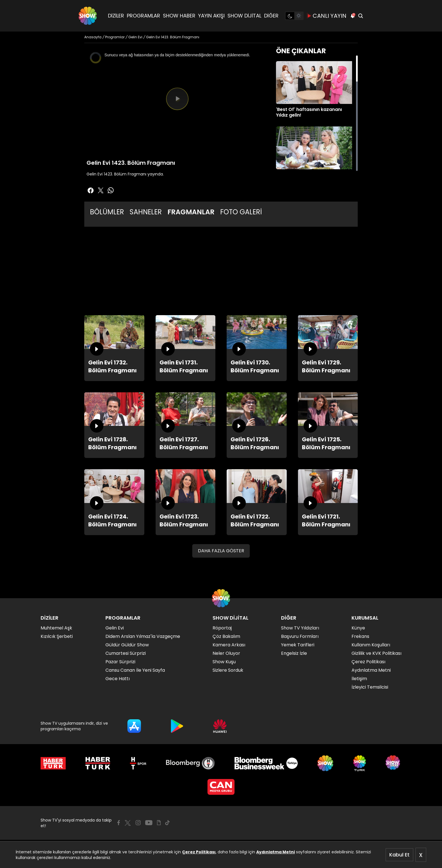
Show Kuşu (224, 662)
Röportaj (222, 628)
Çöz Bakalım (226, 636)
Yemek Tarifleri (298, 645)
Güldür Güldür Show (127, 645)
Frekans (360, 636)
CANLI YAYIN (327, 16)
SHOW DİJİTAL (244, 16)
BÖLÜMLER (107, 212)
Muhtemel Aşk (56, 628)
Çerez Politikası (199, 852)
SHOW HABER (179, 16)
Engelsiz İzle (294, 653)
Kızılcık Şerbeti (57, 636)
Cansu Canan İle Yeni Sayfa (135, 670)
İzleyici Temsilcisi (370, 687)
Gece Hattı (118, 679)
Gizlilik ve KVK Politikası (376, 653)
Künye (358, 628)
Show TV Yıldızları (300, 628)
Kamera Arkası (229, 645)
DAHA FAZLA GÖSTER (221, 551)
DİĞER (271, 16)
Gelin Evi (115, 628)
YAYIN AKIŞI (211, 16)
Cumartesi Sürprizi (126, 653)
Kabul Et (399, 855)
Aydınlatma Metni (276, 852)
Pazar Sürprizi (120, 662)
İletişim (359, 679)
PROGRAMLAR (143, 16)
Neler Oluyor (226, 653)
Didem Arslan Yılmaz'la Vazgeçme (143, 636)
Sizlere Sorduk (228, 670)
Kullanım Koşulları (371, 645)
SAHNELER (146, 212)
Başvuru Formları (300, 636)
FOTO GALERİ (241, 212)
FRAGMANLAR (191, 212)
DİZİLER (116, 16)
